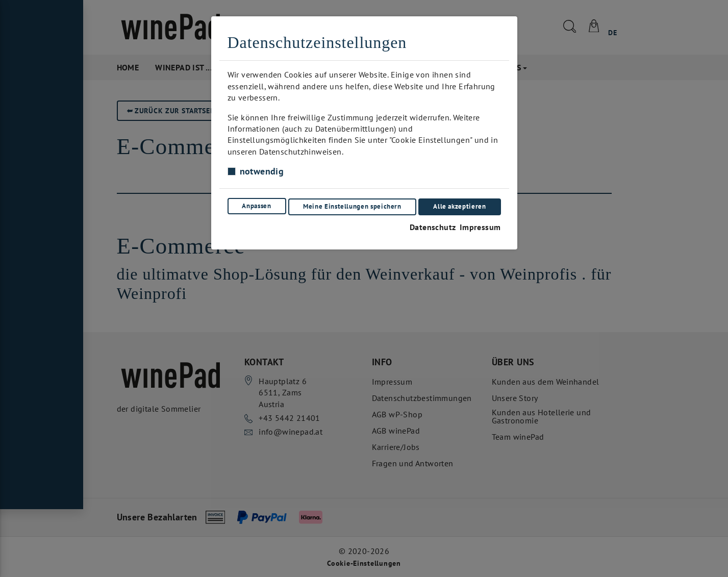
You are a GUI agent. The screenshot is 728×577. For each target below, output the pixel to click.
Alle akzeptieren (460, 205)
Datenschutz (430, 224)
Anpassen (256, 205)
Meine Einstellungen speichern (352, 205)
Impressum (480, 224)
